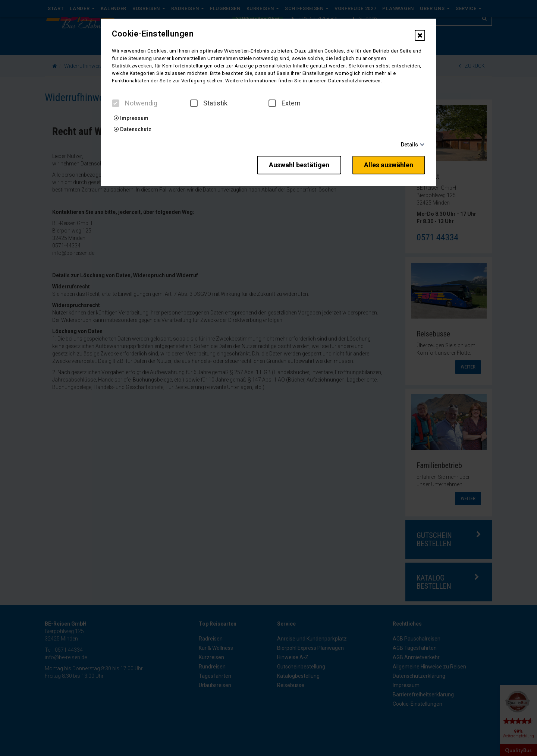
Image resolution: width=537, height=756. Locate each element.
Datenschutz (133, 129)
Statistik (209, 103)
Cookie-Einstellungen (153, 34)
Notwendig (135, 103)
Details (409, 145)
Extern (285, 103)
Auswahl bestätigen (299, 165)
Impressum (131, 118)
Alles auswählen (389, 165)
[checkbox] (116, 103)
